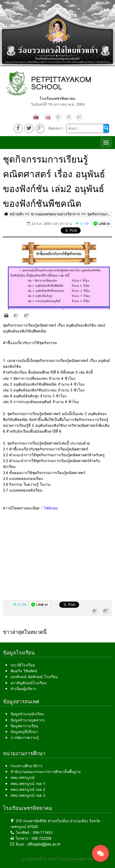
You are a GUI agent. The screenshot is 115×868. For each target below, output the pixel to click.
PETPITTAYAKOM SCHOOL (61, 83)
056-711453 (43, 833)
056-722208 (41, 838)
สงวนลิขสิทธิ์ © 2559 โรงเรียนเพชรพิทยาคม (57, 859)
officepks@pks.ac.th (44, 844)
